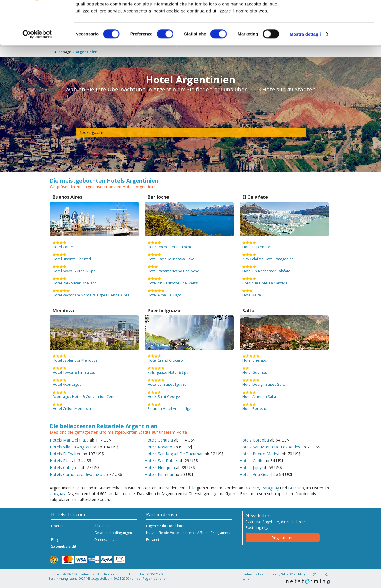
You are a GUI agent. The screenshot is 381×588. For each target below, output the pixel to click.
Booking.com (91, 132)
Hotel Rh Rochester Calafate (266, 269)
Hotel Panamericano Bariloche (173, 269)
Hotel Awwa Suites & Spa (74, 269)
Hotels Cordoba (254, 440)
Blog (55, 540)
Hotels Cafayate (65, 467)
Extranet (153, 540)
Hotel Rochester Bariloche (170, 245)
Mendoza (63, 311)
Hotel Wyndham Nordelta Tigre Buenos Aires (91, 293)
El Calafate (255, 197)
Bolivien (252, 488)
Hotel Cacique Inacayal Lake (171, 257)
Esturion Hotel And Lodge (169, 407)
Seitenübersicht (64, 546)
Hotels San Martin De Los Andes (270, 447)
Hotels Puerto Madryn (260, 454)
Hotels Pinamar (159, 474)
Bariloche (158, 197)
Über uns (59, 526)
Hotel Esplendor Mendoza (75, 358)
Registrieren (283, 538)
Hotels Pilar (60, 461)
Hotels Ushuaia (159, 440)
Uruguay (58, 494)
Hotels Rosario (158, 447)
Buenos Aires (67, 197)
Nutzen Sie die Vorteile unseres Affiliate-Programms (188, 533)
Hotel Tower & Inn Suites (74, 371)
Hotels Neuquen (160, 467)
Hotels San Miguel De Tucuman (174, 454)
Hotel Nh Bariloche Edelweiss (173, 281)
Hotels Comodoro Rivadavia (76, 474)
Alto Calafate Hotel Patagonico (268, 257)
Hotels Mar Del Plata (69, 440)
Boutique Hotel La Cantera (265, 281)
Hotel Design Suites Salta (264, 383)
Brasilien (296, 488)
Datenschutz (104, 540)
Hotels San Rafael (161, 461)
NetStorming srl (308, 582)
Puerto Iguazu (164, 311)
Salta (248, 311)
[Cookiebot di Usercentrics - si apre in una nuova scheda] (37, 72)
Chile (191, 488)
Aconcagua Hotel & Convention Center (85, 395)
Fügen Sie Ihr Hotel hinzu (166, 526)
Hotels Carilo (251, 461)
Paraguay (270, 488)
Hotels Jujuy (251, 467)
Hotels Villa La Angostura (73, 447)
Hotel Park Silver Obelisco (75, 281)
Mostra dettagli (305, 72)
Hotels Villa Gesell (256, 474)
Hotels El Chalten (66, 454)
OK (333, 14)
